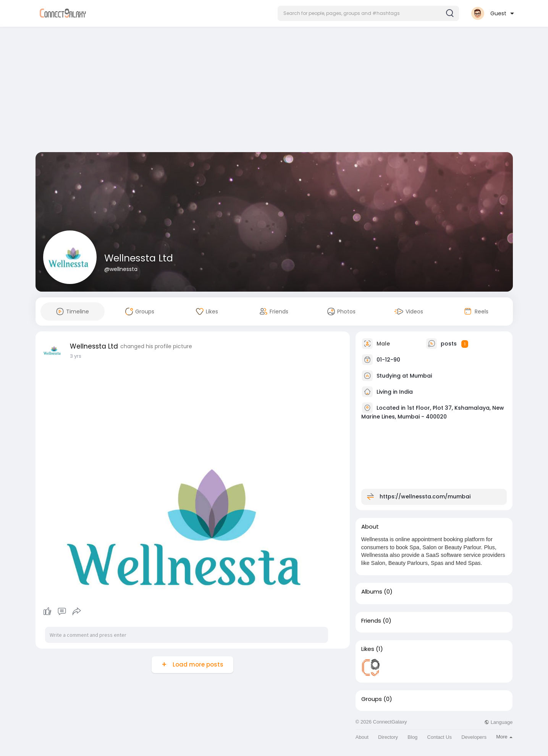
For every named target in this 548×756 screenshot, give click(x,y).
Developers (474, 737)
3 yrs (76, 356)
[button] (368, 13)
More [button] (504, 737)
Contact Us (440, 737)
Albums (372, 592)
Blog (412, 737)
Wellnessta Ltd (139, 258)
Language (498, 722)
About (362, 737)
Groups (372, 699)
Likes (368, 649)
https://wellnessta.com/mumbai (425, 496)
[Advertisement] (274, 91)
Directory (388, 737)
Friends (371, 621)
